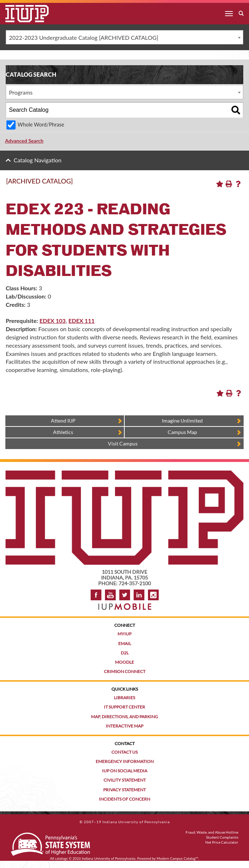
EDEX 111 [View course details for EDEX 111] (82, 321)
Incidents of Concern (125, 799)
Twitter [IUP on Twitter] (125, 595)
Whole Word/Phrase (41, 125)
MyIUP (125, 634)
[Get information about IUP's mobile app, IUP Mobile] (125, 604)
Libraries (125, 698)
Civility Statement (125, 780)
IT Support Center (125, 707)
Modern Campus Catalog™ (177, 858)
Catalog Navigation (37, 160)
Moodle (125, 662)
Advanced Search (24, 141)
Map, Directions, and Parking (125, 717)
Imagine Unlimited (182, 421)
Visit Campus (123, 443)
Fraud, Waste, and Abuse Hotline (212, 832)
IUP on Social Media (125, 771)
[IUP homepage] (125, 474)
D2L (125, 653)
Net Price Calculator (222, 842)
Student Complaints (222, 837)
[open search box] (241, 14)
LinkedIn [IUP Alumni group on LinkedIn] (139, 595)
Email (125, 643)
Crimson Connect (125, 671)
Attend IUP (63, 421)
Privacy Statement (125, 790)
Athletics (63, 432)
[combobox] (125, 37)
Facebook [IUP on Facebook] (96, 595)
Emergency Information (125, 761)
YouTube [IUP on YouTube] (110, 595)
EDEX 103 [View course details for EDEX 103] (52, 321)
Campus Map (182, 432)
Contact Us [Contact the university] (125, 752)
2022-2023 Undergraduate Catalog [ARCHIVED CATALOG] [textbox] (84, 37)
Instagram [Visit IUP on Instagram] (153, 595)
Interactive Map (125, 726)
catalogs (61, 858)
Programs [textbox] (21, 92)
